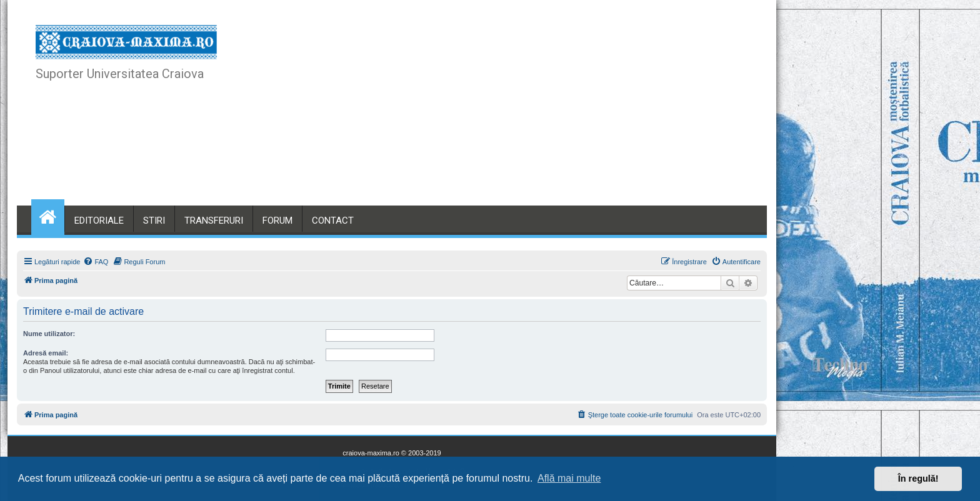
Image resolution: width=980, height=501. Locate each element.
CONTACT (333, 221)
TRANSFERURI (214, 221)
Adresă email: (46, 353)
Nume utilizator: (49, 334)
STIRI (154, 221)
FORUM (277, 221)
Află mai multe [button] (569, 478)
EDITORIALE (99, 221)
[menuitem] (96, 262)
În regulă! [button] (918, 479)
